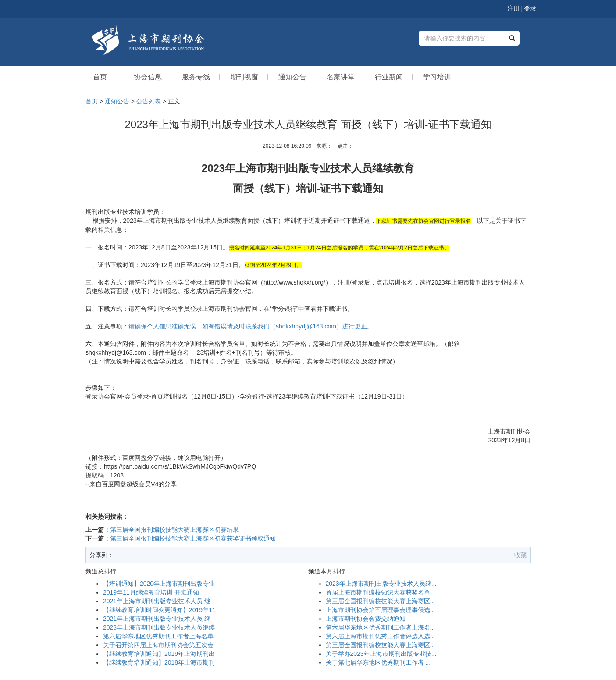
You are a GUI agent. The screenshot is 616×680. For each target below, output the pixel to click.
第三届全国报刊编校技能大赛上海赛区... (381, 601)
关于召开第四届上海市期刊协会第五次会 (158, 645)
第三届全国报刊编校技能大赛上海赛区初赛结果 (174, 530)
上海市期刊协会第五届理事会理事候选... (381, 610)
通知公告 (117, 101)
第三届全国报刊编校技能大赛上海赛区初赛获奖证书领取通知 (193, 538)
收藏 (520, 555)
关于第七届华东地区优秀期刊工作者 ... (378, 662)
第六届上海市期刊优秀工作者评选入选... (381, 636)
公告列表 (149, 101)
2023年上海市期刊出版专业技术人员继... (381, 584)
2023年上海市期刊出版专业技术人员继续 (159, 627)
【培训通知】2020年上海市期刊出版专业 (159, 584)
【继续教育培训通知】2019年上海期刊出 (159, 654)
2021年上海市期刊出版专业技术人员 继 (157, 601)
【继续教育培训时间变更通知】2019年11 (159, 610)
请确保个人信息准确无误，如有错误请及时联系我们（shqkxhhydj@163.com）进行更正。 (251, 326)
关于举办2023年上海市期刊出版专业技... (381, 654)
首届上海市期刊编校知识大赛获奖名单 (378, 592)
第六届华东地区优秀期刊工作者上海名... (381, 627)
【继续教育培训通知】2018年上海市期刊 (159, 662)
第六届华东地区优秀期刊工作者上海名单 (158, 636)
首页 (92, 101)
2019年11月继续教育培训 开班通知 (151, 592)
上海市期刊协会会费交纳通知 (366, 619)
